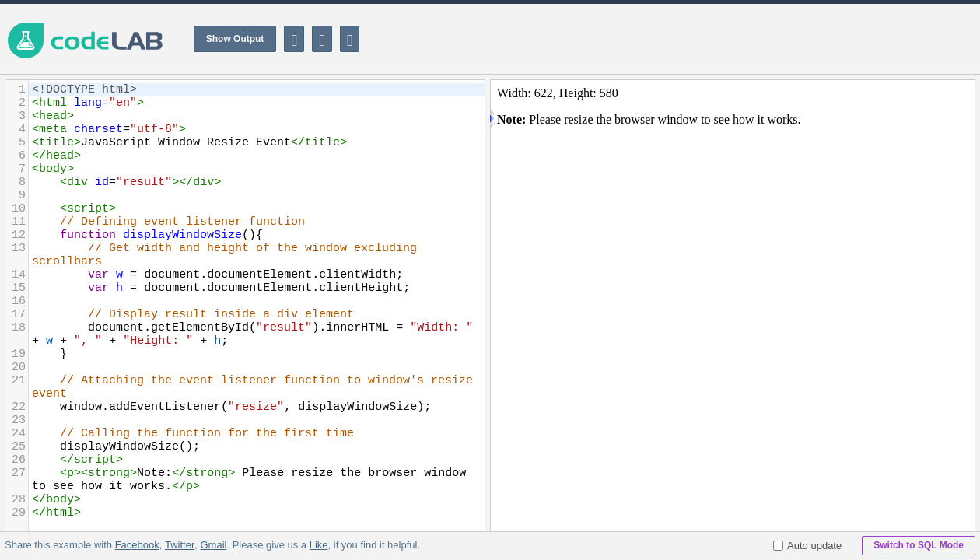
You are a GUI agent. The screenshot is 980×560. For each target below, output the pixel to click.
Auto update (807, 546)
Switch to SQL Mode (919, 545)
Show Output (235, 39)
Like (318, 545)
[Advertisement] (697, 39)
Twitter (180, 545)
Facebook (137, 545)
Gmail (213, 545)
